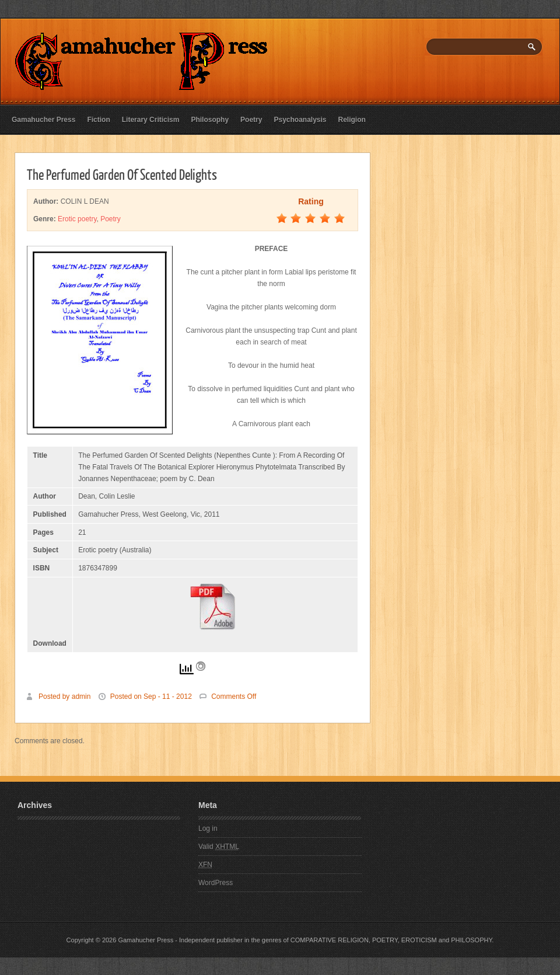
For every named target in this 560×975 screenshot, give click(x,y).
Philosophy (210, 120)
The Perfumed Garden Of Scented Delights (122, 174)
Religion (352, 120)
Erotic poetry (77, 219)
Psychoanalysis (300, 120)
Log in (208, 828)
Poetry (251, 120)
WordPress (216, 883)
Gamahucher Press (43, 120)
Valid (219, 847)
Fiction (98, 120)
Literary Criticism (151, 120)
